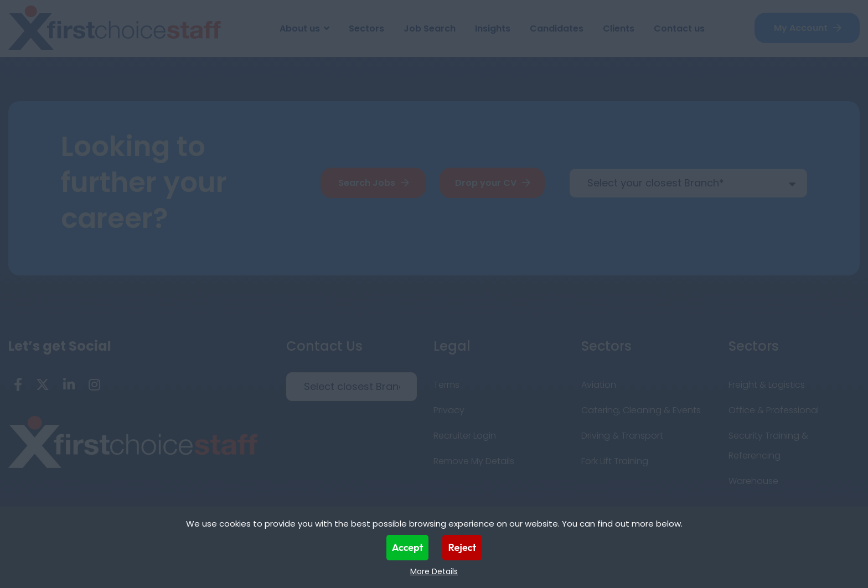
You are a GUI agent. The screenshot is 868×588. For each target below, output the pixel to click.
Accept (408, 547)
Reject (462, 547)
